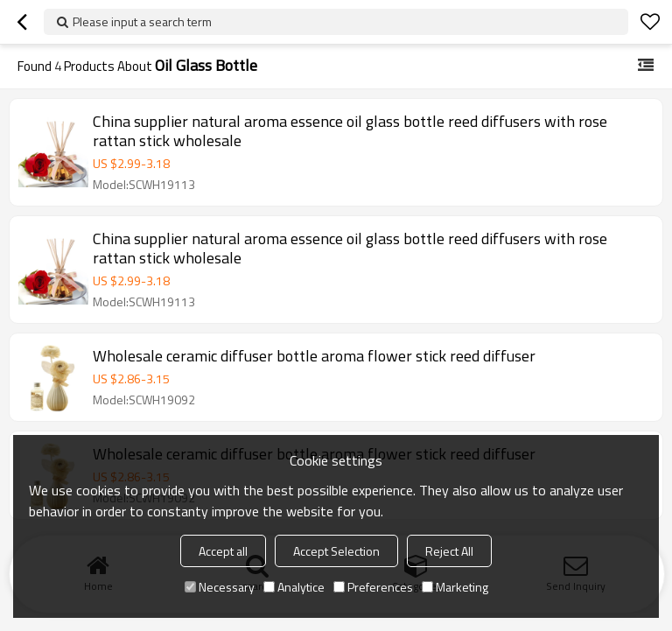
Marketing (455, 587)
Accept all (223, 551)
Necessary (220, 587)
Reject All (449, 551)
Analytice (294, 587)
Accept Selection (336, 551)
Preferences (373, 587)
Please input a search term (142, 21)
